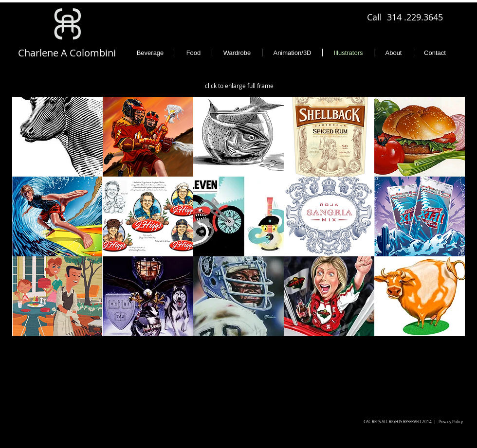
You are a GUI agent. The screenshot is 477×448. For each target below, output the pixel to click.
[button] (57, 137)
